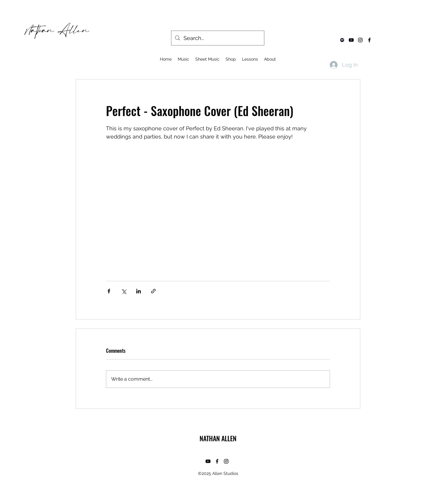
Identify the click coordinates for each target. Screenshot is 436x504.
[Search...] (217, 38)
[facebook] (369, 40)
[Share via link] (153, 291)
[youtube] (351, 40)
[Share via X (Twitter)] (124, 291)
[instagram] (360, 40)
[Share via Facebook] (109, 291)
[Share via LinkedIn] (139, 291)
